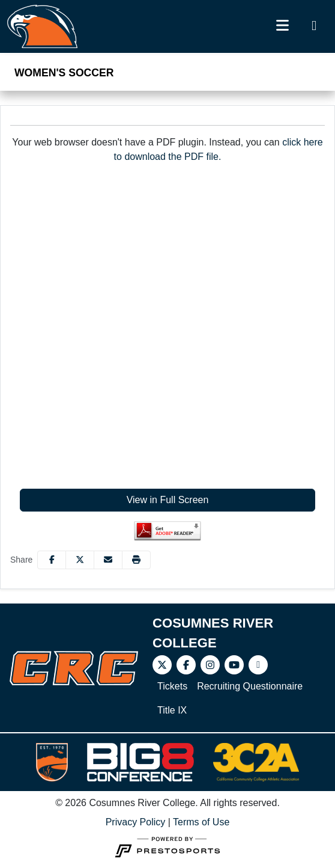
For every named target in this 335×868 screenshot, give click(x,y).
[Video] (258, 665)
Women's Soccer (64, 73)
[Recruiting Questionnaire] (250, 686)
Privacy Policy (136, 822)
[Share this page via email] (108, 560)
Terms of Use (201, 822)
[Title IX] (172, 711)
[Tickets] (172, 686)
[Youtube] (234, 665)
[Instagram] (210, 665)
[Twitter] (162, 665)
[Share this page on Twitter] (80, 560)
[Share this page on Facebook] (52, 560)
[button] (136, 560)
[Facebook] (186, 665)
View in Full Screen (168, 500)
